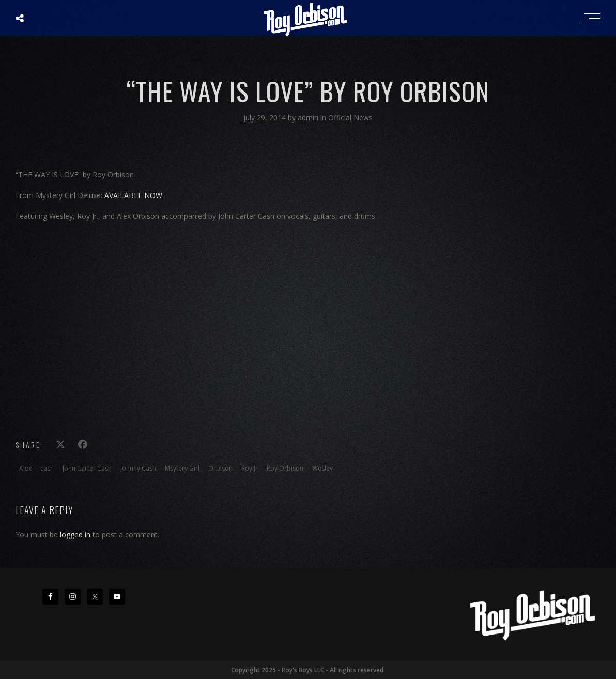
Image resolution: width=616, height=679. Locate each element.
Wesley (322, 468)
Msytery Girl (182, 468)
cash (47, 468)
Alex (25, 468)
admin (309, 118)
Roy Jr (250, 468)
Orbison (220, 468)
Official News (350, 118)
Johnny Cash (138, 468)
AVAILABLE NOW (133, 195)
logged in (75, 534)
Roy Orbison (285, 468)
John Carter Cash (87, 468)
